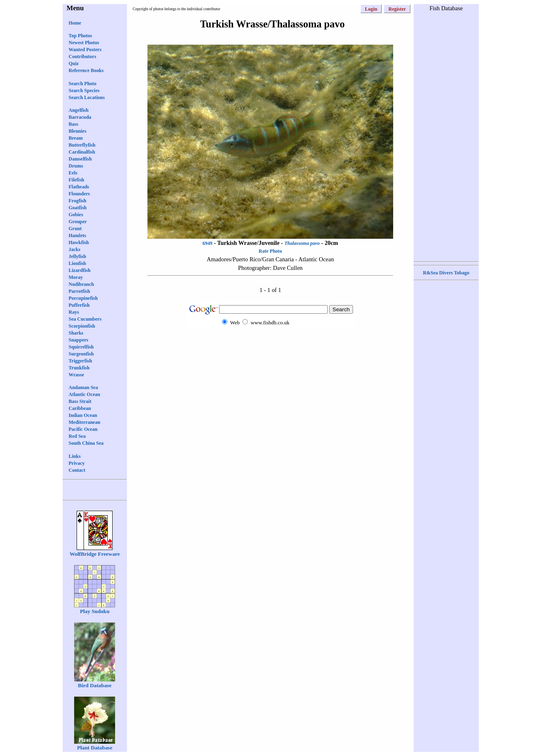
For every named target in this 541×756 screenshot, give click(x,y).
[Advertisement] (270, 343)
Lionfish (78, 263)
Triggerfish (80, 361)
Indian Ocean (83, 415)
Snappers (79, 340)
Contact (77, 470)
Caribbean (80, 408)
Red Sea (77, 436)
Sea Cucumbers (85, 319)
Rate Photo (270, 251)
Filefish (77, 180)
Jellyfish (78, 256)
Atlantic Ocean (85, 394)
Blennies (78, 131)
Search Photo (83, 84)
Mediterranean (85, 422)
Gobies (76, 215)
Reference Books (86, 70)
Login (371, 9)
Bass (74, 124)
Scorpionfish (82, 326)
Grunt (75, 229)
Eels (73, 173)
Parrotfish (79, 291)
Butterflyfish (82, 145)
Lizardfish (80, 270)
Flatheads (79, 187)
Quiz (74, 63)
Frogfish (78, 201)
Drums (76, 166)
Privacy (77, 463)
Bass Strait (80, 401)
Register (397, 9)
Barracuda (80, 117)
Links (75, 456)
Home (75, 23)
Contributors (83, 57)
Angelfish (79, 110)
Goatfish (78, 208)
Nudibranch (81, 284)
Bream (76, 138)
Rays (74, 312)
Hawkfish (79, 242)
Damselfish (80, 159)
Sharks (76, 333)
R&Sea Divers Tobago (446, 273)
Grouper (78, 222)
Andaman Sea (84, 387)
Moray (76, 277)
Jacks (75, 249)
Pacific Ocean (83, 429)
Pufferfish (79, 305)
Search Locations (87, 97)
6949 (208, 243)
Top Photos (80, 36)
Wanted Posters (85, 50)
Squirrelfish (81, 347)
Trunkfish (79, 368)
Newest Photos (84, 43)
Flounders (79, 194)
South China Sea (86, 443)
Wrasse (77, 375)
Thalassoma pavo (302, 243)
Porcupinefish (83, 298)
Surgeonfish (81, 354)
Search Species (84, 91)
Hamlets (78, 235)
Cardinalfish (82, 152)
